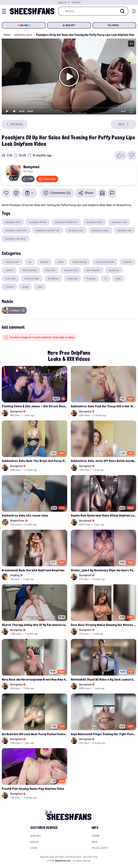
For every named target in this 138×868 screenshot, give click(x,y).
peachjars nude (119, 222)
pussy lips (114, 270)
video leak (73, 278)
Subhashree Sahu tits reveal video (25, 515)
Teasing (9, 287)
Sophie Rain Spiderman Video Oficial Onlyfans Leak (103, 515)
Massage (91, 278)
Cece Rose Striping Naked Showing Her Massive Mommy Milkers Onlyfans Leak (103, 625)
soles (118, 278)
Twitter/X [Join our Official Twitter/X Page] (76, 2)
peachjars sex (125, 230)
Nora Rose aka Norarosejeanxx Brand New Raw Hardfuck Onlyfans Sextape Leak (34, 679)
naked (60, 262)
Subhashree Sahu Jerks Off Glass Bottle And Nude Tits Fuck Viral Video (103, 461)
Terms (95, 836)
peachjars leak (13, 222)
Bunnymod (31, 167)
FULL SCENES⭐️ (114, 25)
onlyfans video (32, 278)
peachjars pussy (100, 230)
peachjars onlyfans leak (48, 230)
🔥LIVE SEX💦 (24, 25)
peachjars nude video (16, 230)
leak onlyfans (93, 270)
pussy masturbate (105, 262)
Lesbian (9, 270)
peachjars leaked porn (66, 222)
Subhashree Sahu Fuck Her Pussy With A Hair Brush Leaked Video (103, 406)
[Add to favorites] (6, 193)
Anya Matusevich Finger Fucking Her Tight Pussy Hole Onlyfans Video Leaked (103, 734)
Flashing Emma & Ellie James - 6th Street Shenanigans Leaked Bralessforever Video (34, 406)
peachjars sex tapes (16, 239)
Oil (105, 278)
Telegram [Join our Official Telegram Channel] (62, 2)
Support (36, 836)
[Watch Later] (16, 193)
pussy (25, 287)
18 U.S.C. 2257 (100, 848)
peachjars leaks (94, 222)
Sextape (44, 262)
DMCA (95, 842)
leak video (10, 278)
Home (7, 35)
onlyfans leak (71, 270)
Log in (34, 848)
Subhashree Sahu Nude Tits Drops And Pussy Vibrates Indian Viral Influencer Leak (34, 461)
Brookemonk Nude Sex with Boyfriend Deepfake (33, 570)
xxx (30, 262)
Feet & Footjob (29, 270)
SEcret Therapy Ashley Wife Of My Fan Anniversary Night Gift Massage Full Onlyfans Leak (34, 625)
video (40, 287)
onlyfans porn (23, 35)
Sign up (35, 842)
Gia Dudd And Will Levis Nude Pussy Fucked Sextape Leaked (34, 734)
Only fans (50, 270)
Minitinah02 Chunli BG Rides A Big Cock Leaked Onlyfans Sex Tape (103, 679)
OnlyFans (127, 262)
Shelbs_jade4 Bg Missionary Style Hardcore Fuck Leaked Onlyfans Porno (103, 570)
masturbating (80, 262)
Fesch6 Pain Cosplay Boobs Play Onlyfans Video (33, 789)
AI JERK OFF (69, 25)
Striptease (53, 278)
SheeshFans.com (63, 861)
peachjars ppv (76, 230)
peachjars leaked (38, 222)
